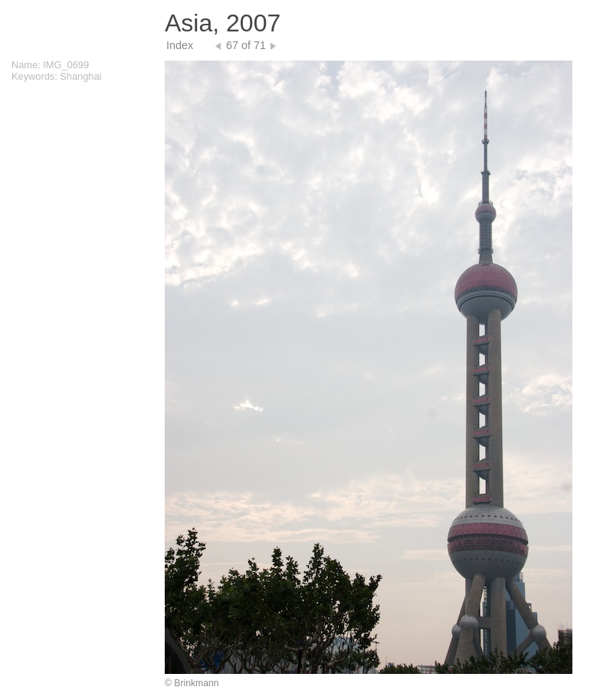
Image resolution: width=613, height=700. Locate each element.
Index (180, 45)
